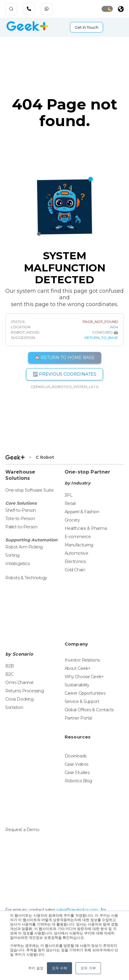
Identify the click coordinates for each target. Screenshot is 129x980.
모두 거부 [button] (88, 968)
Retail (70, 503)
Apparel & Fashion (82, 512)
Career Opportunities (85, 693)
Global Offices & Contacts (89, 710)
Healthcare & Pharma (86, 528)
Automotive (76, 553)
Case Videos (76, 764)
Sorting (12, 555)
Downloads (76, 756)
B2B (10, 666)
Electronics (75, 561)
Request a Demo (22, 830)
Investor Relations (82, 660)
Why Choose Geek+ (84, 677)
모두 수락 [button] (59, 968)
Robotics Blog (79, 781)
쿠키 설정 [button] (36, 968)
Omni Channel (19, 683)
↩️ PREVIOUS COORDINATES (64, 374)
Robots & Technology (26, 578)
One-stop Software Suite (29, 490)
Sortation (14, 707)
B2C (9, 674)
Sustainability (77, 685)
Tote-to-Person (20, 519)
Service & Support (82, 701)
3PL (69, 495)
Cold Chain (75, 570)
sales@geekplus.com (77, 910)
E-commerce (78, 537)
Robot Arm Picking (24, 547)
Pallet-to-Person (21, 527)
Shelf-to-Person (21, 510)
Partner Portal (78, 718)
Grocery (72, 520)
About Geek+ (78, 668)
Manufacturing (79, 545)
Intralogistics (17, 564)
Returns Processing (25, 691)
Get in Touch (86, 27)
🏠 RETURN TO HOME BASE (65, 358)
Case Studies (77, 773)
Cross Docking (19, 699)
